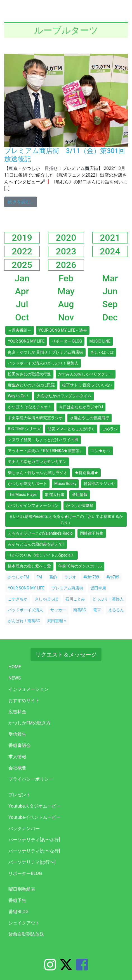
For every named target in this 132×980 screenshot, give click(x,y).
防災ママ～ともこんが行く (71, 429)
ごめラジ (110, 429)
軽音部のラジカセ (99, 484)
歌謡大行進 (55, 494)
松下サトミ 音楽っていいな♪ (87, 385)
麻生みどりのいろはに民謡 (31, 385)
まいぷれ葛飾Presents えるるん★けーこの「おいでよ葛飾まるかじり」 (66, 519)
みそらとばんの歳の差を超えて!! (36, 544)
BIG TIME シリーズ (24, 429)
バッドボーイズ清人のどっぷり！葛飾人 (43, 363)
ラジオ (70, 577)
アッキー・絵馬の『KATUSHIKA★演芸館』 (46, 451)
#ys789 (113, 577)
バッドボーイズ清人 (25, 610)
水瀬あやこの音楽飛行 (89, 418)
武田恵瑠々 (57, 621)
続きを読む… (22, 201)
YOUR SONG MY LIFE (26, 341)
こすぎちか (18, 599)
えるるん (116, 610)
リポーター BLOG (67, 341)
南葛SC (80, 610)
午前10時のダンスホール (80, 566)
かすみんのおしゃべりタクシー (86, 374)
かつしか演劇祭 (80, 505)
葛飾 (53, 577)
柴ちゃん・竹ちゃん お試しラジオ (38, 473)
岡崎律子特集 (92, 533)
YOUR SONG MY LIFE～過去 (63, 330)
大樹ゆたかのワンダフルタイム (64, 396)
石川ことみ (75, 599)
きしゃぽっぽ (102, 352)
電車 (97, 610)
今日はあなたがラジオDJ (81, 407)
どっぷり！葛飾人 (108, 599)
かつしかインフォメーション (33, 505)
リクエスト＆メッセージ (66, 655)
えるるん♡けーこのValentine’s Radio (40, 533)
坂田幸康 (98, 588)
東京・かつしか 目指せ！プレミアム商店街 (45, 352)
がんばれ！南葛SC (24, 621)
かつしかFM (18, 577)
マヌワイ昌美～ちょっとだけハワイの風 (43, 440)
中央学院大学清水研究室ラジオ (35, 418)
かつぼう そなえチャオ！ (30, 407)
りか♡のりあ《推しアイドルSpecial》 (42, 555)
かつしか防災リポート (27, 484)
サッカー (58, 610)
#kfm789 (91, 577)
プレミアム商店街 (67, 588)
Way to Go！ (19, 396)
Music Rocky (65, 484)
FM (39, 577)
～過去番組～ (20, 330)
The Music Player (23, 494)
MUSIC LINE (100, 341)
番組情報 (80, 494)
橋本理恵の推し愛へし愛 (29, 566)
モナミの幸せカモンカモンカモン (37, 462)
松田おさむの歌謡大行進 (29, 374)
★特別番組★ (86, 473)
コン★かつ (101, 451)
